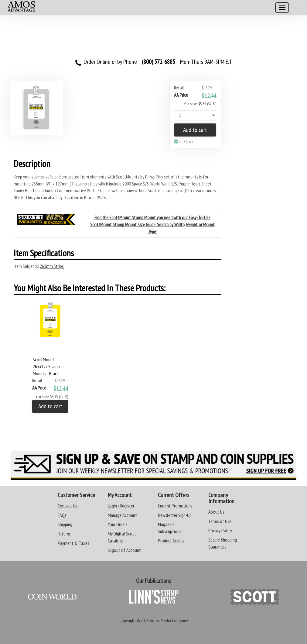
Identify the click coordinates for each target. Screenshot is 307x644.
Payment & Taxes (73, 543)
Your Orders (118, 524)
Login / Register (121, 506)
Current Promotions (175, 506)
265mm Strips (52, 266)
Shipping (65, 524)
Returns (64, 534)
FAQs (62, 515)
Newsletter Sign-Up (175, 515)
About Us (216, 512)
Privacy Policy (220, 530)
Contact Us (67, 506)
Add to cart (195, 130)
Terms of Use (220, 521)
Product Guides (171, 541)
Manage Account (122, 515)
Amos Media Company (169, 620)
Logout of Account (124, 550)
